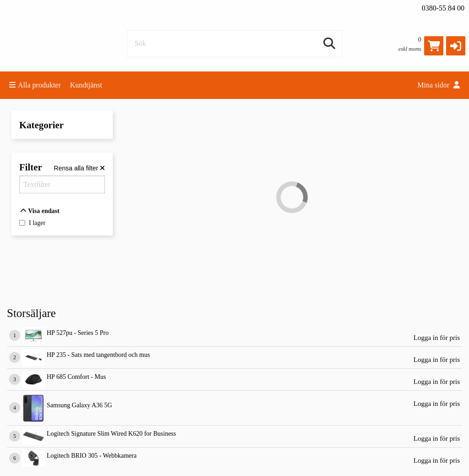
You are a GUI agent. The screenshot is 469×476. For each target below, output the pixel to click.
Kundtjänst (86, 85)
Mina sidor (439, 85)
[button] (456, 46)
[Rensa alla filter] (79, 168)
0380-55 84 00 (443, 8)
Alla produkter (35, 85)
